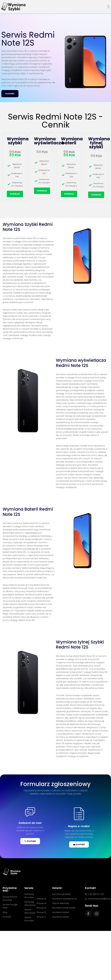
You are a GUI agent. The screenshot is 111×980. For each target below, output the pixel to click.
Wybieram (15, 194)
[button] (108, 7)
